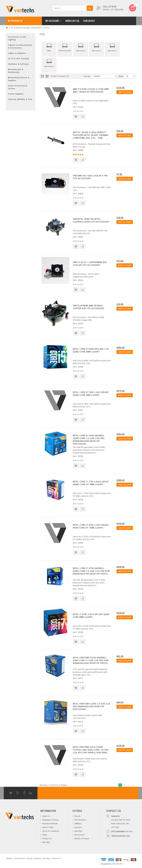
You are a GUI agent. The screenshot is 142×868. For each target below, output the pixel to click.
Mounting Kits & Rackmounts (16, 71)
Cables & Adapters (17, 53)
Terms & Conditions (51, 831)
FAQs (45, 835)
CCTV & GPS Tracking (18, 59)
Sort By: (87, 76)
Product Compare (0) (60, 76)
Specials (78, 827)
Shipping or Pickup (50, 820)
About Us (46, 816)
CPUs (47, 28)
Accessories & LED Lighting (17, 38)
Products (15, 21)
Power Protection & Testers (17, 87)
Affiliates (78, 824)
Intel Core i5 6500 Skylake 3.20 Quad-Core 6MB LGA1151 (91, 350)
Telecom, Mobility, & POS (20, 99)
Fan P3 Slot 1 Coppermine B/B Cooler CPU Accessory (90, 264)
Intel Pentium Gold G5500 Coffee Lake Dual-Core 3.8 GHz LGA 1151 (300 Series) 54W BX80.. (91, 750)
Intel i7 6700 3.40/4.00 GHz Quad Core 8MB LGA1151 (91, 616)
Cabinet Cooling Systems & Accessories (20, 46)
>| (133, 785)
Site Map (46, 842)
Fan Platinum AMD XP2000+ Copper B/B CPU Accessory (89, 307)
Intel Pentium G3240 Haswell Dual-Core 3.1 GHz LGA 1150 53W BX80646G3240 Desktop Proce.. (91, 661)
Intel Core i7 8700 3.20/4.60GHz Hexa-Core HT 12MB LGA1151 (91, 526)
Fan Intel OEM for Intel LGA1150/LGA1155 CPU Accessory (91, 220)
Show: (121, 76)
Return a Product (82, 839)
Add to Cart (125, 92)
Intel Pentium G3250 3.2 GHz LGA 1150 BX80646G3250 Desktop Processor (91, 707)
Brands (78, 816)
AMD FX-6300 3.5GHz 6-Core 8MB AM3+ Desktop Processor (91, 91)
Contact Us (47, 839)
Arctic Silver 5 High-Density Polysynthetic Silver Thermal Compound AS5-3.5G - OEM (91, 135)
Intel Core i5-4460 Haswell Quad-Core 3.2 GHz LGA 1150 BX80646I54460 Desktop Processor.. (89, 440)
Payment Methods (50, 824)
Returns (38, 858)
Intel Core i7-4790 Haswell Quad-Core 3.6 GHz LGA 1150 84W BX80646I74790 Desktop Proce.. (91, 571)
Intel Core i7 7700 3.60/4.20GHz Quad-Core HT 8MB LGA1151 (91, 483)
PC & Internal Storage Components (26, 28)
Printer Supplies (16, 94)
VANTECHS (117, 864)
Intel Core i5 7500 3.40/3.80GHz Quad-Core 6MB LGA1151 (91, 394)
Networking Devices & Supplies (19, 79)
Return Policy (48, 827)
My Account (79, 835)
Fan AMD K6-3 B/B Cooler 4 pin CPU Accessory (90, 177)
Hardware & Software (18, 64)
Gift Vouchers (80, 820)
